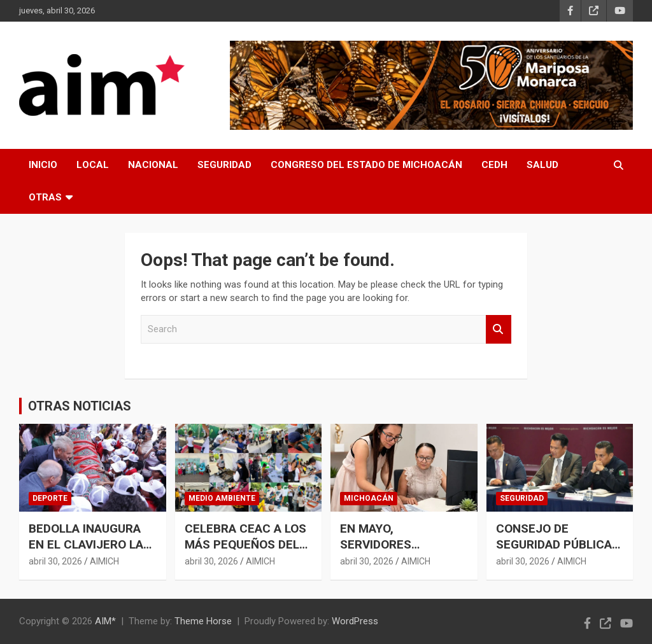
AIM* (105, 621)
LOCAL (93, 165)
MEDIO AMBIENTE (222, 498)
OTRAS (45, 197)
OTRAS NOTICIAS (80, 406)
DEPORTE (50, 498)
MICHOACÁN (369, 498)
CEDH (494, 165)
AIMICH (104, 561)
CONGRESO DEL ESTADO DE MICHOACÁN (366, 165)
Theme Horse (203, 621)
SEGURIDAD (224, 165)
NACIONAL (153, 165)
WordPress (355, 621)
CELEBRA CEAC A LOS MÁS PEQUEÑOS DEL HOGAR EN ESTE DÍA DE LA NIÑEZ (245, 552)
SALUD (542, 165)
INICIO (43, 165)
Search (499, 329)
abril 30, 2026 (55, 561)
